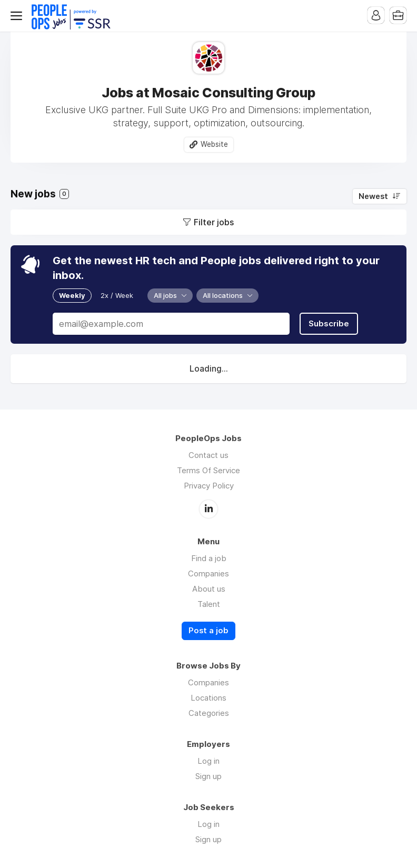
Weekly (72, 295)
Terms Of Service (208, 470)
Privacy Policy (209, 486)
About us (209, 589)
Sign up (208, 776)
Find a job (209, 558)
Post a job (208, 631)
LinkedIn (208, 509)
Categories (209, 713)
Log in (208, 761)
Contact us (208, 455)
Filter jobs (214, 222)
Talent (209, 604)
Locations (208, 698)
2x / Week (117, 295)
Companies (208, 573)
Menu (18, 16)
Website (214, 144)
